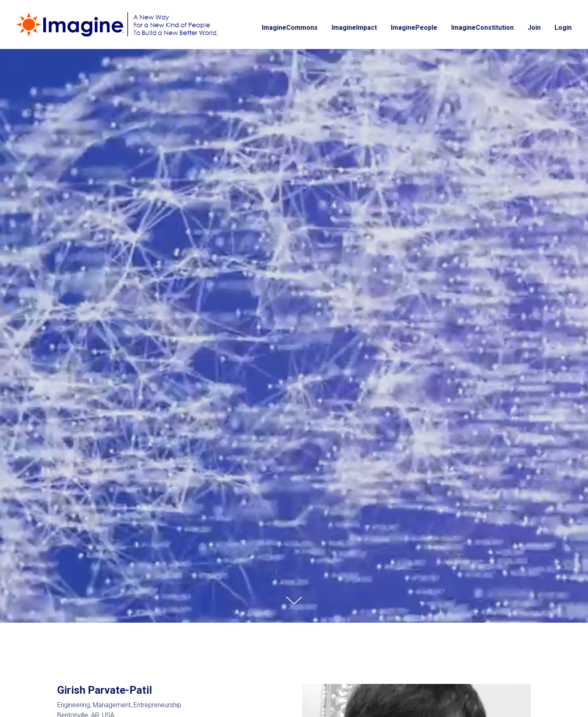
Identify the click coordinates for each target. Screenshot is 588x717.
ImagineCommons (290, 28)
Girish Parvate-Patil (105, 690)
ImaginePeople (414, 28)
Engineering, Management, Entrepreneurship (119, 705)
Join (534, 28)
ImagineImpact (354, 28)
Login (563, 28)
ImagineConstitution (482, 28)
